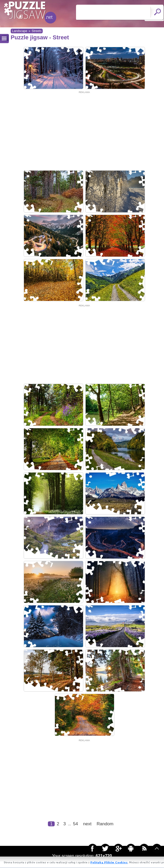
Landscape (20, 31)
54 (75, 824)
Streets (36, 31)
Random (105, 824)
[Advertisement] (84, 131)
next (87, 824)
